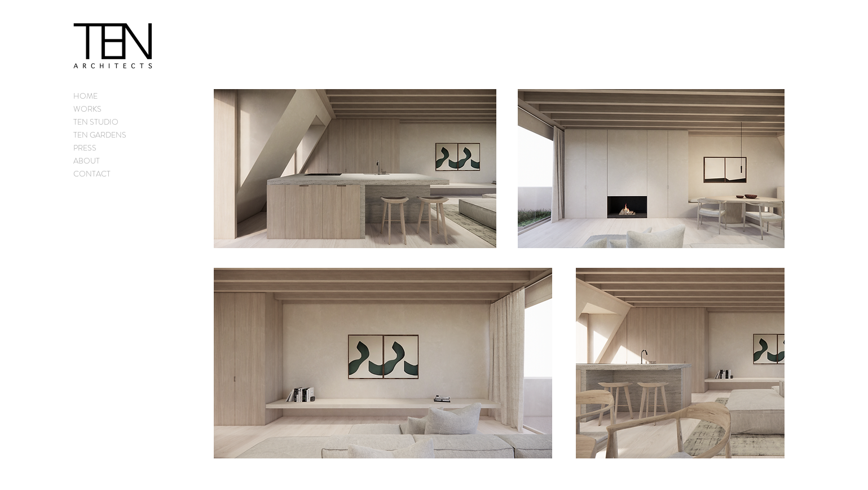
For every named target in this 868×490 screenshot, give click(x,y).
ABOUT (87, 161)
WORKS (87, 109)
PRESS (85, 148)
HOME (85, 96)
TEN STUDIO (96, 122)
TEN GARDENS (100, 135)
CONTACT (92, 174)
